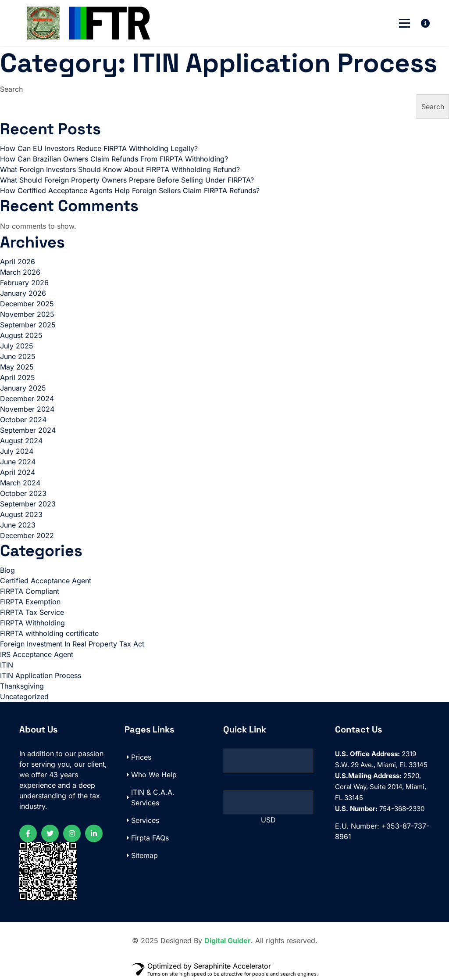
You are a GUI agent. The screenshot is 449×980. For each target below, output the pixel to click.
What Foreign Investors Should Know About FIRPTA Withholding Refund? (120, 169)
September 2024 (28, 430)
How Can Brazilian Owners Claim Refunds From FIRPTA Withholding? (114, 159)
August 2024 (21, 441)
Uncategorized (24, 696)
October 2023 (23, 493)
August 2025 (21, 335)
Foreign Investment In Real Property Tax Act (72, 644)
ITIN (7, 665)
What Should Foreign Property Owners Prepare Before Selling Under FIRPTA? (127, 180)
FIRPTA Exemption (30, 602)
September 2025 (28, 325)
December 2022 (27, 535)
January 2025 (23, 388)
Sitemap (144, 855)
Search (11, 89)
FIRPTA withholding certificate (49, 633)
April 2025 (18, 377)
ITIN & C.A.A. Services (153, 797)
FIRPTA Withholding (32, 623)
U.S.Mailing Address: (368, 776)
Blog (7, 570)
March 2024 (20, 483)
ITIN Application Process (41, 675)
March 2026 (20, 272)
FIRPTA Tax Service (32, 612)
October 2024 (23, 420)
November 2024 (27, 409)
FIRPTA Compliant (30, 591)
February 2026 (24, 283)
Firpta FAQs (150, 838)
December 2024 (27, 398)
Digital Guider (228, 941)
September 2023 (28, 504)
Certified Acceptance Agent (46, 581)
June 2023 (18, 525)
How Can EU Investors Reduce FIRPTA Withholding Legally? (99, 148)
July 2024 (17, 451)
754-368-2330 (380, 809)
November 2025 (27, 314)
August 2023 (21, 514)
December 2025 (27, 304)
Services (145, 820)
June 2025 (18, 356)
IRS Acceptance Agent (37, 654)
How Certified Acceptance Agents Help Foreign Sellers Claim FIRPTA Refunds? (130, 190)
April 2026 (18, 262)
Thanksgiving (22, 686)
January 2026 (23, 293)
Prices (141, 757)
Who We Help (154, 775)
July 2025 (17, 346)
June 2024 (18, 462)
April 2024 (18, 472)
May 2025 (17, 367)
